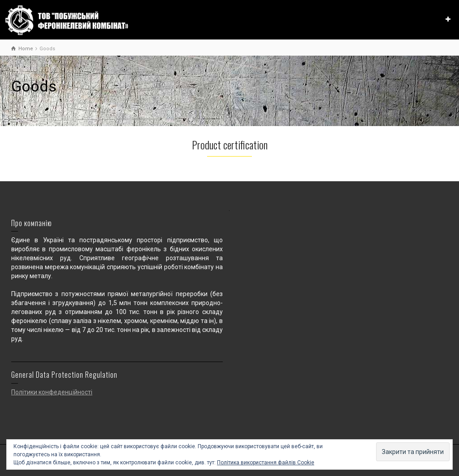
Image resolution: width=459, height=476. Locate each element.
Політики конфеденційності (52, 392)
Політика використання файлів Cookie (266, 463)
